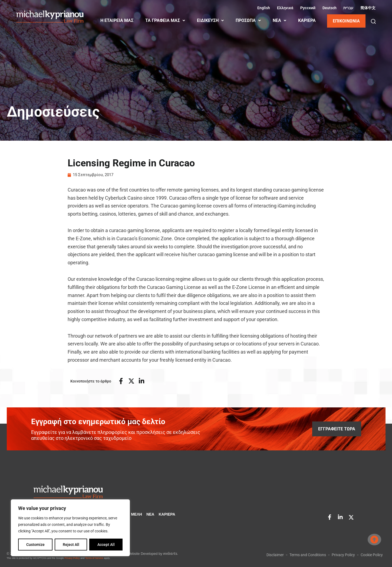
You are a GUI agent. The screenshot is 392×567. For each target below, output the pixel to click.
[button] (373, 21)
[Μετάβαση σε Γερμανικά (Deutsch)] (329, 8)
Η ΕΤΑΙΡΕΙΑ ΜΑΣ (117, 20)
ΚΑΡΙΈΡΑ (307, 20)
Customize (35, 545)
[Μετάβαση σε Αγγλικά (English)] (263, 8)
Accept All (106, 545)
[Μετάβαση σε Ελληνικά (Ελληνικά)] (284, 8)
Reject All (71, 545)
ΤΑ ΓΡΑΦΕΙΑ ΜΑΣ (165, 20)
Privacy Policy (72, 558)
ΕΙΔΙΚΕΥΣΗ (210, 20)
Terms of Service (94, 558)
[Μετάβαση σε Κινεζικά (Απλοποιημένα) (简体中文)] (367, 8)
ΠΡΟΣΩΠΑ (248, 20)
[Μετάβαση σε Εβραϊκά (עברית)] (348, 8)
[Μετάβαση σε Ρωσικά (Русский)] (307, 8)
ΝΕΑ (279, 20)
